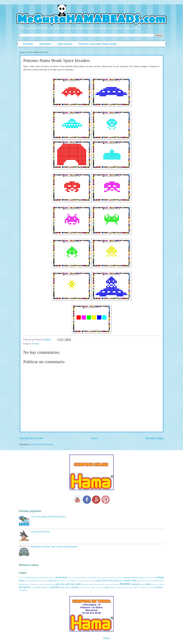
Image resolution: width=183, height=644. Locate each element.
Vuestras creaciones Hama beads (98, 44)
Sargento (107, 587)
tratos (148, 587)
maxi (58, 584)
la (30, 584)
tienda (143, 587)
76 (25, 578)
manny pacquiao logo (47, 584)
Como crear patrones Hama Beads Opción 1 (49, 517)
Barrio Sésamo (51, 578)
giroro (87, 581)
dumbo (63, 581)
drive (59, 581)
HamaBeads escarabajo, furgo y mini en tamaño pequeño (54, 547)
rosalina (93, 587)
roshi (102, 587)
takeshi (136, 587)
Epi (69, 581)
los (32, 584)
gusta (99, 580)
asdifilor (43, 578)
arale (38, 578)
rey (80, 587)
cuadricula (134, 578)
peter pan (155, 584)
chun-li (99, 578)
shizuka (113, 587)
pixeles (43, 587)
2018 (20, 578)
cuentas (141, 578)
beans (65, 577)
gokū (95, 581)
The (140, 587)
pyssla (75, 587)
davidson (147, 578)
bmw (70, 578)
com (114, 578)
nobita (91, 584)
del (156, 578)
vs (164, 587)
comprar (118, 578)
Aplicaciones (65, 44)
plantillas (55, 587)
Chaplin (79, 578)
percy (143, 584)
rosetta (98, 587)
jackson (157, 581)
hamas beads (130, 580)
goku (91, 581)
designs (161, 577)
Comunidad (126, 578)
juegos (162, 581)
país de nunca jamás (106, 584)
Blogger (107, 638)
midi (67, 584)
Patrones (28, 44)
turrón (152, 587)
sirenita (123, 587)
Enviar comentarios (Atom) (42, 444)
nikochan (85, 584)
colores (110, 578)
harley (145, 581)
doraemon (34, 581)
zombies (24, 590)
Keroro (21, 584)
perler (148, 584)
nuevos (96, 584)
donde (27, 581)
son (128, 587)
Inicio (94, 438)
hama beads (113, 581)
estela (73, 581)
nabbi (79, 584)
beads (59, 577)
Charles (84, 578)
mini (73, 584)
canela (74, 578)
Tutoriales (45, 44)
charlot (90, 578)
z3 (20, 590)
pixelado (37, 587)
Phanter (162, 584)
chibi (94, 578)
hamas (121, 581)
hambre (140, 581)
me (63, 584)
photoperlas (24, 587)
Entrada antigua (155, 438)
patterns (136, 584)
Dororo (45, 581)
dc (151, 578)
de (153, 578)
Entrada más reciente (31, 438)
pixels (49, 587)
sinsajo (119, 587)
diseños (22, 581)
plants (63, 587)
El (67, 581)
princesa (68, 587)
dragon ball (52, 581)
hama (105, 580)
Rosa (88, 587)
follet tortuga (80, 581)
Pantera (116, 584)
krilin (26, 584)
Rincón (83, 587)
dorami (40, 581)
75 (23, 578)
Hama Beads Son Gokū (40, 532)
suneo (131, 587)
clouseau (104, 578)
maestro (37, 584)
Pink (32, 587)
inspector (150, 581)
